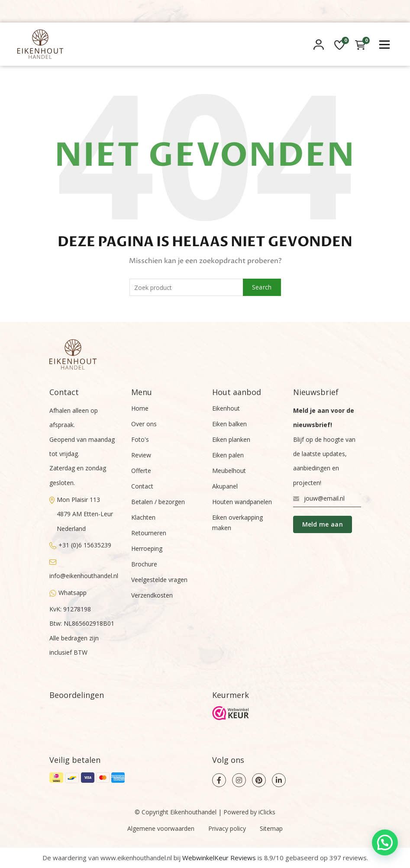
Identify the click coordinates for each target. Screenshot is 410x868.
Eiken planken (231, 439)
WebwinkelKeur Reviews (219, 858)
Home (140, 408)
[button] (385, 842)
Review (141, 455)
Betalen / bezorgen (158, 502)
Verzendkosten (152, 595)
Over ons (144, 424)
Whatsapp (68, 593)
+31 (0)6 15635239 (80, 545)
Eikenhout (226, 408)
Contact (142, 486)
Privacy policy (227, 828)
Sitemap (271, 828)
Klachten (143, 517)
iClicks (267, 812)
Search (262, 287)
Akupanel (225, 486)
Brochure (144, 564)
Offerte (141, 471)
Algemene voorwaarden (161, 828)
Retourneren (149, 533)
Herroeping (147, 548)
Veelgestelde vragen (159, 580)
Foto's (140, 439)
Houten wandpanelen (242, 502)
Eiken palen (228, 455)
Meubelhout (229, 471)
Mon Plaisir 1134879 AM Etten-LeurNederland (81, 514)
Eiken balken (229, 424)
